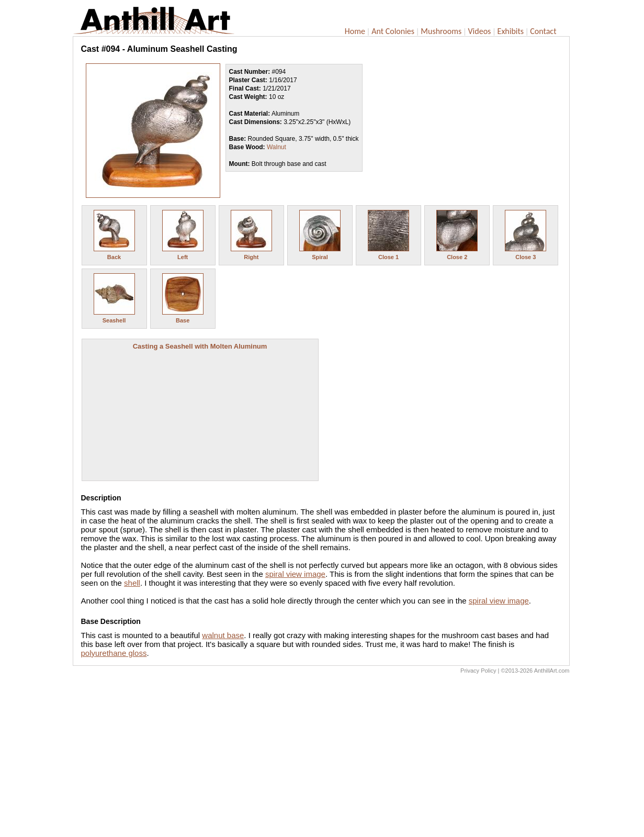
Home (355, 31)
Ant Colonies (393, 31)
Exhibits (511, 31)
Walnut (276, 147)
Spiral (320, 257)
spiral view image (295, 574)
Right (251, 257)
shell (132, 583)
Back (114, 257)
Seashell (114, 320)
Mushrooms (441, 31)
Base (183, 320)
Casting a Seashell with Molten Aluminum (200, 346)
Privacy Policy (478, 671)
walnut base (223, 635)
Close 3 (526, 257)
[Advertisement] (321, 758)
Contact (543, 31)
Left (183, 257)
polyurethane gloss (114, 653)
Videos (480, 31)
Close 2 (457, 257)
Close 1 (388, 257)
